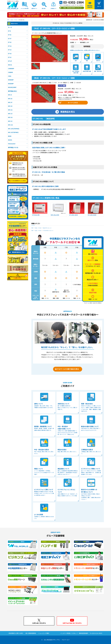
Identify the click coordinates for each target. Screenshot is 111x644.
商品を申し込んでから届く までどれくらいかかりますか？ (19, 169)
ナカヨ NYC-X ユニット (48, 230)
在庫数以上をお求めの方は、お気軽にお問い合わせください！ (85, 50)
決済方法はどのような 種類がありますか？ (18, 164)
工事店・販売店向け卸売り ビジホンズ (72, 8)
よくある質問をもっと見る (18, 181)
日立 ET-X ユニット (47, 228)
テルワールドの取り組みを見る (68, 369)
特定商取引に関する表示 (16, 633)
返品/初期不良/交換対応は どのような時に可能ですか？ (19, 175)
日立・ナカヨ (14, 20)
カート (99, 6)
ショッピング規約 (44, 633)
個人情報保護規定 (31, 633)
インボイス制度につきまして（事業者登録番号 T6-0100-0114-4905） (82, 633)
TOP (8, 20)
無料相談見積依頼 (90, 6)
